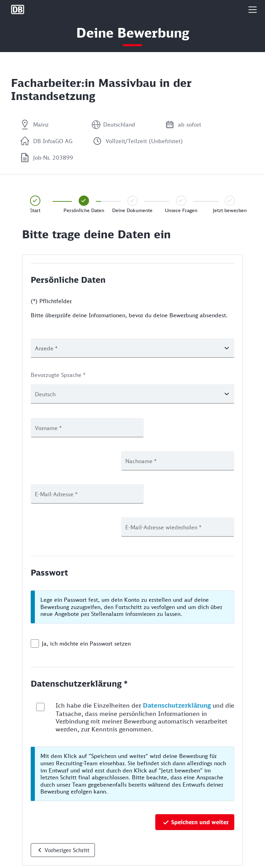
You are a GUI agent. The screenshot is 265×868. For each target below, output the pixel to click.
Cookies (20, 847)
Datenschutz (25, 836)
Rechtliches (24, 859)
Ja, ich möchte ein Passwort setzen (86, 577)
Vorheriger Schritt (67, 784)
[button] (253, 9)
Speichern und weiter (200, 756)
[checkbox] (35, 577)
